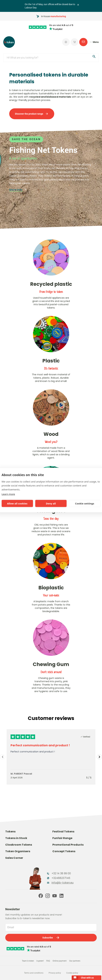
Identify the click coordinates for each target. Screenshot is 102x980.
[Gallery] (51, 757)
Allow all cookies (17, 503)
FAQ (48, 961)
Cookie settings (85, 503)
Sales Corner (14, 858)
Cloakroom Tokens (19, 845)
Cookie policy (72, 973)
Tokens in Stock (16, 838)
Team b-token (28, 961)
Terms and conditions (34, 973)
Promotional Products (68, 845)
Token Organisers (18, 851)
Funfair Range (62, 838)
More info (18, 190)
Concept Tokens (64, 851)
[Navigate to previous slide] (3, 757)
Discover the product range (32, 114)
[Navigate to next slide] (99, 757)
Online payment (60, 961)
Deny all (51, 503)
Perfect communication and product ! (40, 745)
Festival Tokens (63, 832)
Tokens (10, 832)
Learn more (8, 494)
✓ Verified (85, 737)
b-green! (40, 961)
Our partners (75, 961)
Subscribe (51, 938)
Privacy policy (55, 973)
